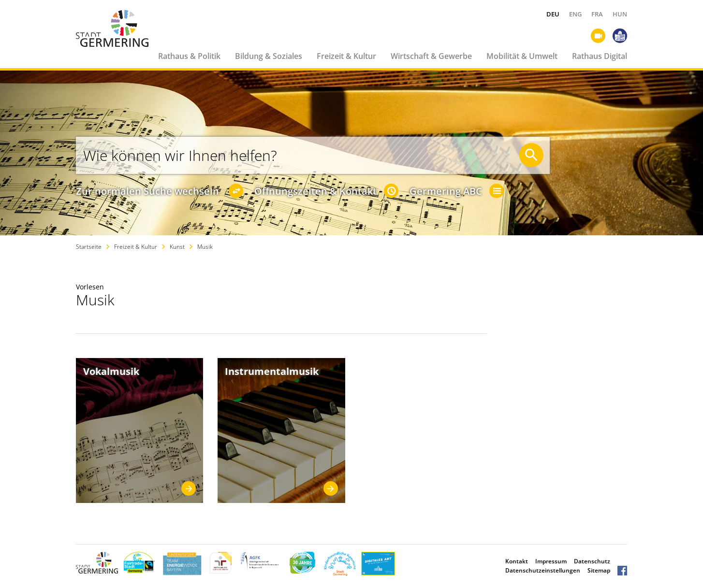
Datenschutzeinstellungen (543, 570)
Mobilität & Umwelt (522, 56)
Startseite (89, 247)
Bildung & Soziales (269, 56)
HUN (620, 14)
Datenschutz (592, 561)
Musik (205, 247)
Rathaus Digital (600, 56)
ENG (575, 14)
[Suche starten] (531, 155)
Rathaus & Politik (189, 56)
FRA (597, 14)
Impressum (551, 561)
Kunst (177, 247)
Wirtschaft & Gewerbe (431, 56)
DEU (553, 14)
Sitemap (599, 570)
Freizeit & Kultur (346, 56)
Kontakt (517, 561)
